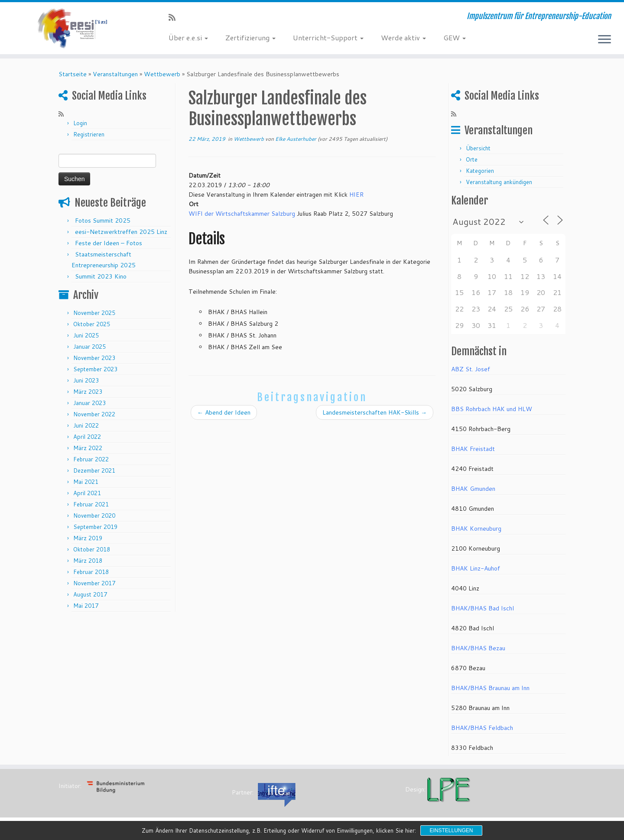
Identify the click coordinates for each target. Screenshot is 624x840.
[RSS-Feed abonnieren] (175, 17)
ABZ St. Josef (471, 369)
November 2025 (94, 313)
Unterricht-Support (328, 37)
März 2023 (88, 392)
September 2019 (95, 527)
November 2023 (94, 358)
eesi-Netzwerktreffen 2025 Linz (121, 232)
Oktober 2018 (92, 549)
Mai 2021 (86, 482)
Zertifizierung (250, 37)
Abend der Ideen (224, 412)
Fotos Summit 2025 (103, 221)
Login (80, 123)
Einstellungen (451, 830)
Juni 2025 (86, 335)
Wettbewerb (162, 74)
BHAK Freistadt (473, 449)
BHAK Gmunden (473, 489)
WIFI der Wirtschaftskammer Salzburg (242, 214)
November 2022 (94, 414)
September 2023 (95, 369)
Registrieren (89, 134)
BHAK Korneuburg (476, 529)
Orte (472, 159)
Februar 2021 (91, 504)
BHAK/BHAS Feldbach (482, 728)
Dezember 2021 (94, 470)
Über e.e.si (188, 37)
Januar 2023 (89, 403)
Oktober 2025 (92, 324)
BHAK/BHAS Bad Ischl (483, 608)
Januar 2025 (89, 347)
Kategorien (480, 171)
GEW (455, 37)
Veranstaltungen (115, 74)
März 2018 (88, 561)
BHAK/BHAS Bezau (478, 648)
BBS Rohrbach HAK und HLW (492, 409)
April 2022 (87, 437)
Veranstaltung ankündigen (499, 182)
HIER (356, 195)
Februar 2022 (91, 459)
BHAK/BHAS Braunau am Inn (490, 688)
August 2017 (90, 594)
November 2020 (94, 516)
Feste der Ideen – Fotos (109, 243)
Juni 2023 (86, 380)
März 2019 (88, 538)
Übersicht (478, 148)
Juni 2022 (86, 425)
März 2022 (88, 448)
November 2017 (94, 583)
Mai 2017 (86, 606)
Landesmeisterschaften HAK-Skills (375, 412)
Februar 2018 (91, 572)
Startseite (73, 74)
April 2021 (87, 493)
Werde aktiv (403, 37)
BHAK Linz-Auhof (476, 568)
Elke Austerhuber (296, 139)
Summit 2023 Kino (101, 276)
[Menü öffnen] (604, 40)
